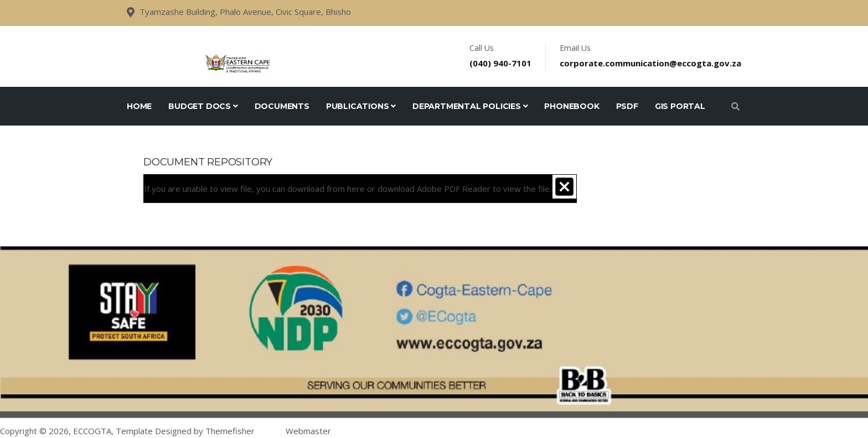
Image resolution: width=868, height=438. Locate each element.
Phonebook (572, 106)
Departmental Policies (470, 106)
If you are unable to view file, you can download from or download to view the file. (348, 189)
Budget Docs (203, 106)
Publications (361, 106)
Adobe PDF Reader (454, 189)
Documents (282, 106)
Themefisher (230, 431)
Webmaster (308, 431)
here (356, 189)
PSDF (627, 106)
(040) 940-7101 (500, 63)
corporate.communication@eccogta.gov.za (650, 63)
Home (139, 106)
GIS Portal (680, 106)
